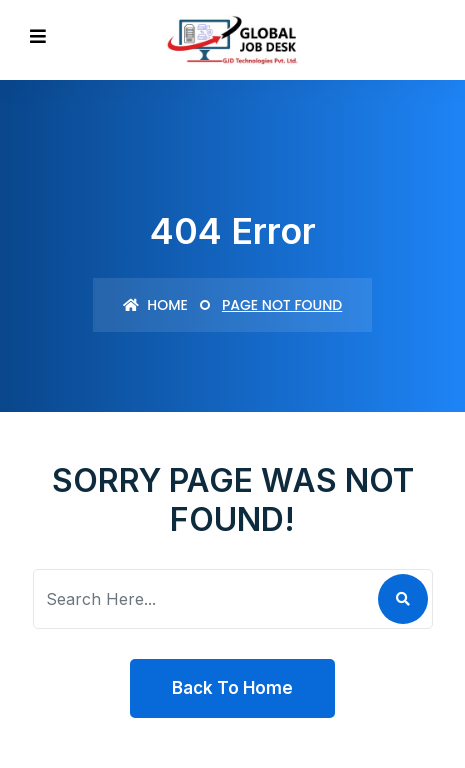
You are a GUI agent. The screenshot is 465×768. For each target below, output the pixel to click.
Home (155, 305)
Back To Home (232, 688)
